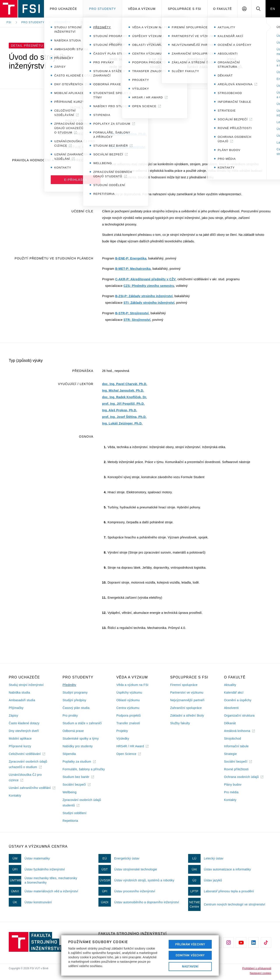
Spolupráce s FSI (185, 9)
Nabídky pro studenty (78, 746)
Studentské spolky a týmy (81, 739)
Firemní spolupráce (184, 685)
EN (273, 9)
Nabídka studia (19, 692)
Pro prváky (70, 715)
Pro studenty (102, 9)
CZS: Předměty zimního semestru (149, 286)
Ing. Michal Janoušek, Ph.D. (123, 391)
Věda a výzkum (142, 9)
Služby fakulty (180, 723)
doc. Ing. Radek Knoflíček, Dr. (125, 397)
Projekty (122, 731)
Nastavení (190, 966)
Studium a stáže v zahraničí (82, 723)
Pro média (231, 792)
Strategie (230, 754)
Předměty (63, 22)
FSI (9, 22)
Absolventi (231, 708)
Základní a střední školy (187, 715)
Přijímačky (16, 708)
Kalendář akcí (234, 692)
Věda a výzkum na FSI (132, 685)
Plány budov (233, 785)
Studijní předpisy (74, 700)
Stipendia (69, 754)
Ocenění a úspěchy (238, 700)
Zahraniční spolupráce (186, 708)
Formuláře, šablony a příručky (84, 769)
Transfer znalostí (128, 723)
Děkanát (230, 723)
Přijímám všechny (190, 944)
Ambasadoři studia (22, 700)
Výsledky (123, 739)
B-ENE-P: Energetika (131, 258)
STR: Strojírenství (137, 320)
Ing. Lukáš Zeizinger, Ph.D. (122, 423)
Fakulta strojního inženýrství (124, 147)
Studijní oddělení (74, 813)
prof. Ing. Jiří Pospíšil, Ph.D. (123, 404)
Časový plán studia (76, 708)
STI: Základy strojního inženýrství (149, 303)
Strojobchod (233, 739)
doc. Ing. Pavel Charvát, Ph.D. (125, 384)
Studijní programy (75, 692)
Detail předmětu (94, 22)
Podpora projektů (129, 715)
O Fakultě (222, 9)
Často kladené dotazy (24, 723)
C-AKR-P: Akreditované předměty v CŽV (145, 279)
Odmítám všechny (190, 955)
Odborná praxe (73, 731)
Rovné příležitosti (236, 769)
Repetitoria (70, 821)
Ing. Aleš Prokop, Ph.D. (120, 410)
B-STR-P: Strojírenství (132, 313)
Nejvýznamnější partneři (187, 700)
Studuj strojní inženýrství (26, 685)
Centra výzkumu (128, 708)
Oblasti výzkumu (128, 700)
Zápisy (13, 715)
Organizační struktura (239, 715)
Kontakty (15, 795)
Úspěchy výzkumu (129, 692)
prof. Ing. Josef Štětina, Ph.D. (124, 134)
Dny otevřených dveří (24, 731)
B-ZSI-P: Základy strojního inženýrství (144, 296)
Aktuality (230, 685)
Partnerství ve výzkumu (187, 692)
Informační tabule (236, 746)
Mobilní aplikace (20, 739)
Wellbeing (70, 792)
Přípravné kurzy (20, 746)
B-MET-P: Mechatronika (133, 269)
